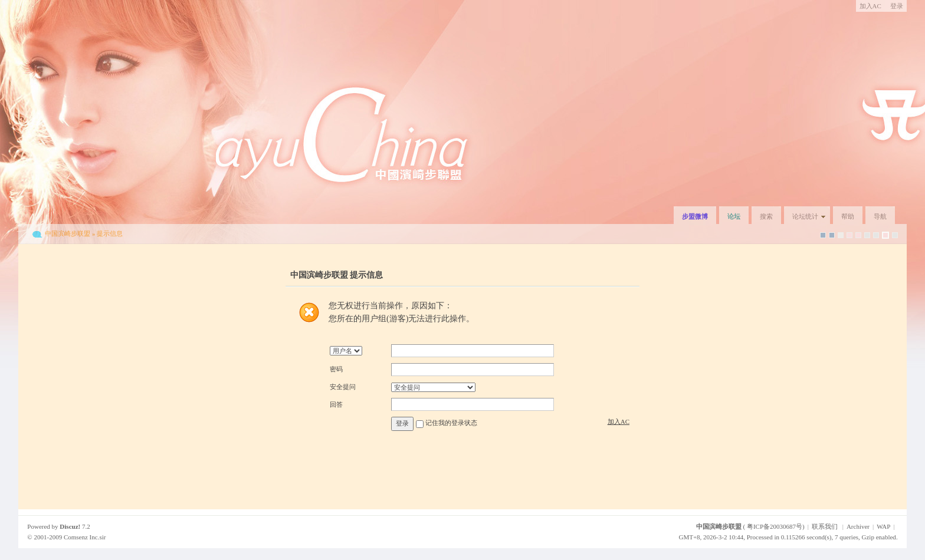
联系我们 (825, 526)
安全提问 (343, 387)
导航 (880, 216)
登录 (897, 6)
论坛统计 (805, 216)
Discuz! (70, 526)
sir (102, 537)
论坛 (734, 216)
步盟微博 (695, 216)
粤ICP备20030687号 (775, 526)
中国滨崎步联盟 (68, 233)
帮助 (848, 216)
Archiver (858, 526)
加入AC (870, 6)
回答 (336, 404)
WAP (883, 526)
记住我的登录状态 (451, 423)
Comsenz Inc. (81, 537)
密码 (336, 369)
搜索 (766, 216)
